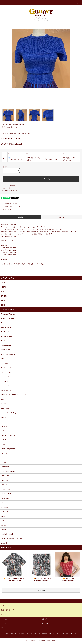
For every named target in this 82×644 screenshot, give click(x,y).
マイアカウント (5, 619)
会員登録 (44, 619)
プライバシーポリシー (61, 634)
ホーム (4, 124)
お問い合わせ (5, 628)
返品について (6, 188)
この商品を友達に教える (8, 203)
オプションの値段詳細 (9, 186)
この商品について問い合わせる (10, 206)
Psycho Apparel (11, 126)
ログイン (3, 623)
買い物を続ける (6, 209)
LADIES (9, 124)
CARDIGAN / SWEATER (18, 124)
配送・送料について (27, 634)
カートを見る (46, 623)
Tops (17, 128)
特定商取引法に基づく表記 (10, 190)
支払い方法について (16, 634)
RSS (71, 634)
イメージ (62, 217)
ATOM (74, 634)
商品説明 (21, 217)
